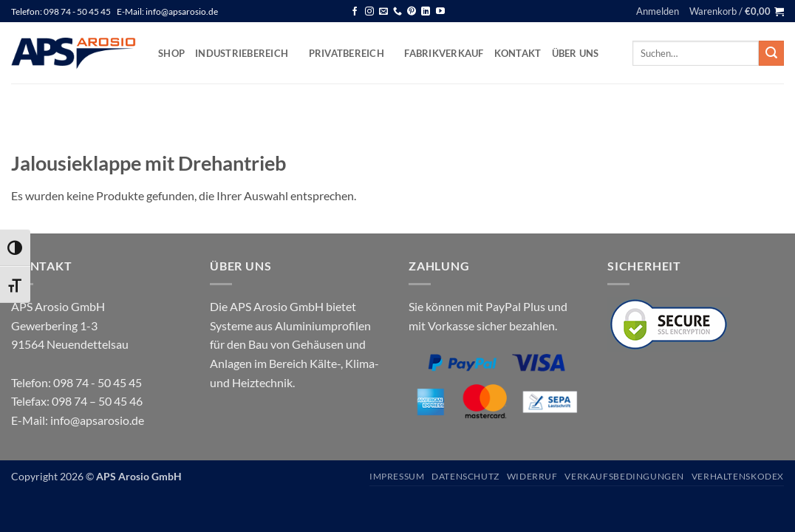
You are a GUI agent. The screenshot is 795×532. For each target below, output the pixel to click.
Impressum (397, 476)
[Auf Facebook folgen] (355, 12)
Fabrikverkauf (444, 53)
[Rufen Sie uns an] (397, 12)
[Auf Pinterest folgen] (412, 12)
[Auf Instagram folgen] (369, 12)
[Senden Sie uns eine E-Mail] (383, 12)
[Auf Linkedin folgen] (426, 12)
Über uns (576, 53)
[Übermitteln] (771, 53)
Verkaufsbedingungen (624, 476)
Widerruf (532, 476)
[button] (658, 11)
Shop (171, 53)
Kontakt (518, 53)
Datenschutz (465, 476)
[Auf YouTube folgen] (440, 12)
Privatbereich (352, 53)
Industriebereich (247, 53)
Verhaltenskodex (738, 476)
